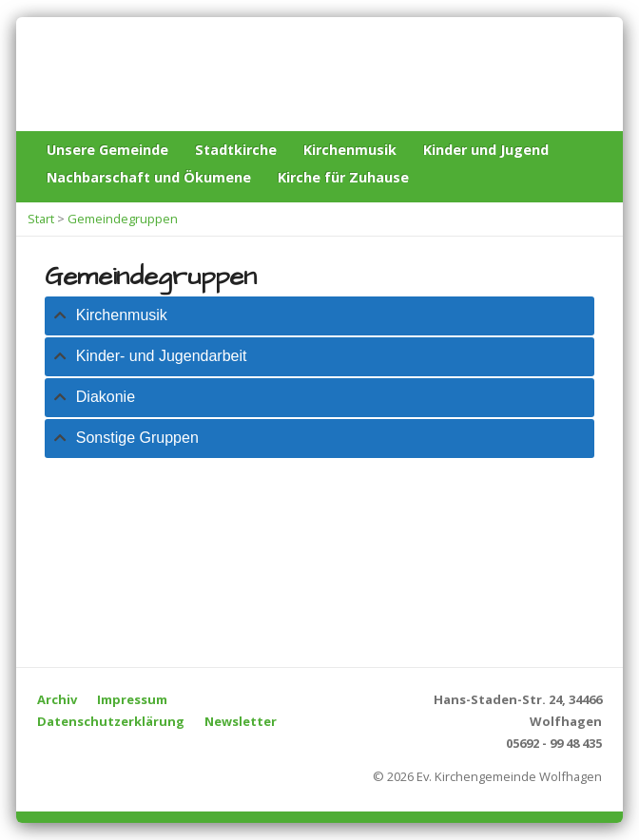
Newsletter (241, 721)
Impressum (132, 699)
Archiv (57, 699)
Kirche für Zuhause (343, 177)
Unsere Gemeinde (107, 150)
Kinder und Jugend (486, 150)
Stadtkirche (236, 150)
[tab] (319, 316)
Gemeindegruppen (123, 219)
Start (41, 219)
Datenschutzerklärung (111, 721)
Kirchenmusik (350, 150)
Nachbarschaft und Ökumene (149, 177)
